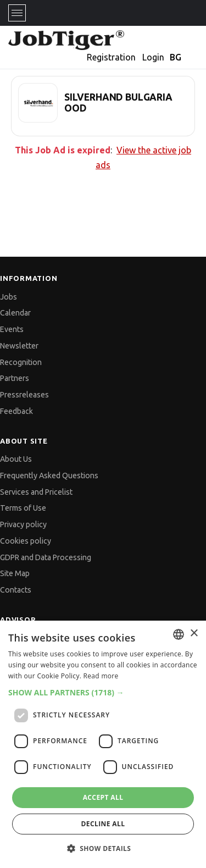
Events (12, 329)
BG (176, 57)
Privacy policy (23, 524)
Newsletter (19, 346)
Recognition (21, 362)
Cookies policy (26, 541)
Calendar (15, 313)
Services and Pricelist (36, 492)
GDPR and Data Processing (46, 557)
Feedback (16, 411)
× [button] (194, 634)
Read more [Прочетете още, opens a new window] (101, 676)
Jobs (9, 297)
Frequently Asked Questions (49, 476)
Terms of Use (23, 508)
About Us (16, 459)
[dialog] (103, 744)
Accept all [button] (103, 797)
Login (153, 57)
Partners (15, 378)
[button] (103, 692)
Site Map (15, 573)
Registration (111, 57)
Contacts (16, 590)
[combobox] (179, 634)
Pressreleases (24, 395)
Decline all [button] (103, 824)
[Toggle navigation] (17, 13)
